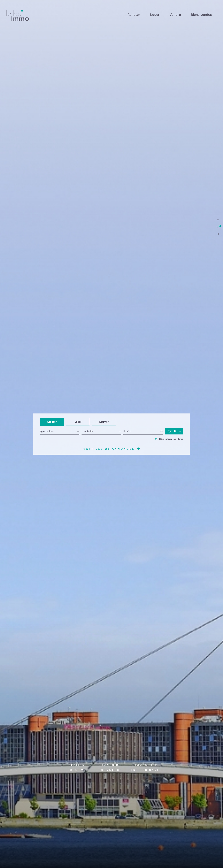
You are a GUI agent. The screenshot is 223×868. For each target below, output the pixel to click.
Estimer (104, 422)
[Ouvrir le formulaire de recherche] (174, 431)
